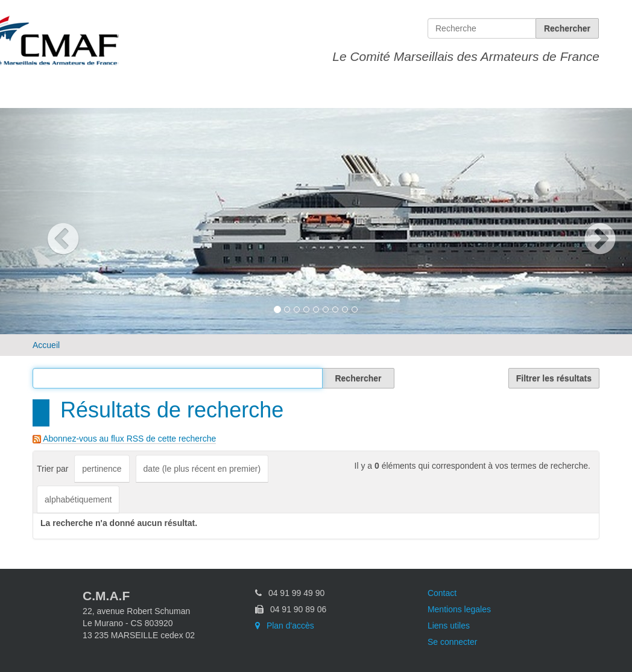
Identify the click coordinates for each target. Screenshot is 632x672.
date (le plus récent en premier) (202, 469)
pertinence (102, 469)
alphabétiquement (78, 499)
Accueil (46, 345)
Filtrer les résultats (554, 378)
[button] (47, 221)
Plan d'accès (285, 626)
